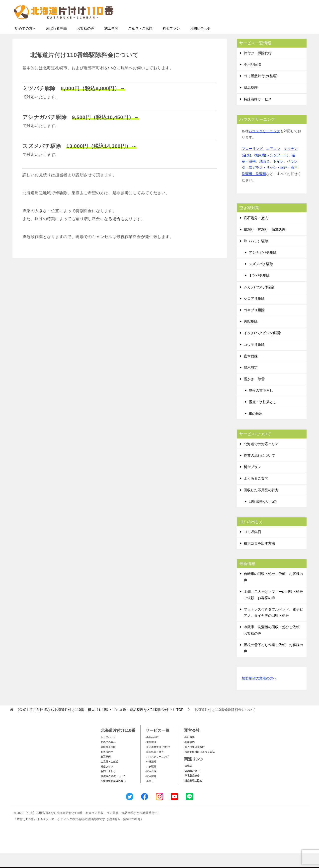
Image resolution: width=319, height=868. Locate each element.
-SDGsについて (193, 785)
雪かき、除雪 (254, 394)
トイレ (278, 176)
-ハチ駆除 (151, 781)
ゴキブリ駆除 (254, 325)
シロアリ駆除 (254, 313)
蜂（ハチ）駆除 (256, 256)
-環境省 (188, 780)
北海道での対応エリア (261, 459)
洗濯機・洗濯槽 (254, 188)
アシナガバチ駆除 (263, 267)
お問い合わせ (200, 43)
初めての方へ (25, 43)
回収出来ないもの (263, 516)
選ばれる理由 (56, 43)
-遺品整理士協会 (193, 795)
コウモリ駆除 (254, 359)
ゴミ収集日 (252, 547)
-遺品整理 (151, 757)
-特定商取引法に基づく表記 (199, 767)
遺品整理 (251, 102)
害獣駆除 (251, 336)
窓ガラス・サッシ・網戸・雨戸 (273, 182)
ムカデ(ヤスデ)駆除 (259, 302)
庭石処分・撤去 (256, 233)
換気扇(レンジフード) (271, 170)
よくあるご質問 (256, 493)
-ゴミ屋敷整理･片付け (158, 762)
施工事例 (111, 43)
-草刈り (150, 796)
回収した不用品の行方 (261, 505)
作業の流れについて (259, 470)
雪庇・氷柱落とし (263, 417)
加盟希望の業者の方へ (259, 693)
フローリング (252, 163)
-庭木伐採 (151, 786)
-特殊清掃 (151, 776)
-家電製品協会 (192, 790)
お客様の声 (85, 43)
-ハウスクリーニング (157, 771)
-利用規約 (189, 757)
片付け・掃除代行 (258, 68)
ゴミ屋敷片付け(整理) (261, 91)
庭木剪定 (251, 382)
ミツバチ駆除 (259, 290)
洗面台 (264, 176)
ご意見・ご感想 (140, 43)
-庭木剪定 (151, 791)
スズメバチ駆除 (261, 279)
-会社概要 (189, 752)
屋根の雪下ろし (261, 405)
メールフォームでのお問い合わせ (260, 29)
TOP (100, 724)
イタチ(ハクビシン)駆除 (262, 348)
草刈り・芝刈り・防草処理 (265, 244)
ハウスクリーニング (264, 146)
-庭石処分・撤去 (155, 767)
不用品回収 (252, 79)
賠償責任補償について (113, 791)
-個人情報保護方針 (194, 762)
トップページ (108, 752)
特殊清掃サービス (258, 114)
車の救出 (256, 428)
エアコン (273, 163)
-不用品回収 (152, 752)
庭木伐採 (251, 371)
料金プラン (171, 43)
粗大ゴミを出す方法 (259, 558)
